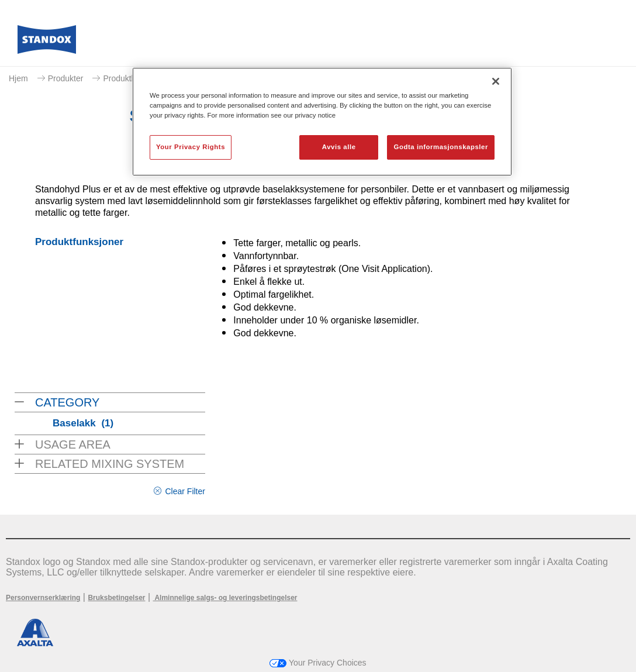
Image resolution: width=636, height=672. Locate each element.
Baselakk (83, 423)
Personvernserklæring (43, 598)
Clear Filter (185, 491)
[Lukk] (496, 81)
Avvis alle (339, 147)
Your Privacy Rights (191, 147)
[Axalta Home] (47, 43)
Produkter (66, 78)
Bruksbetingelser (116, 598)
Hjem (18, 78)
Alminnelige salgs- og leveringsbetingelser (225, 598)
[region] (322, 122)
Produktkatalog (130, 78)
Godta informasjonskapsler (441, 147)
